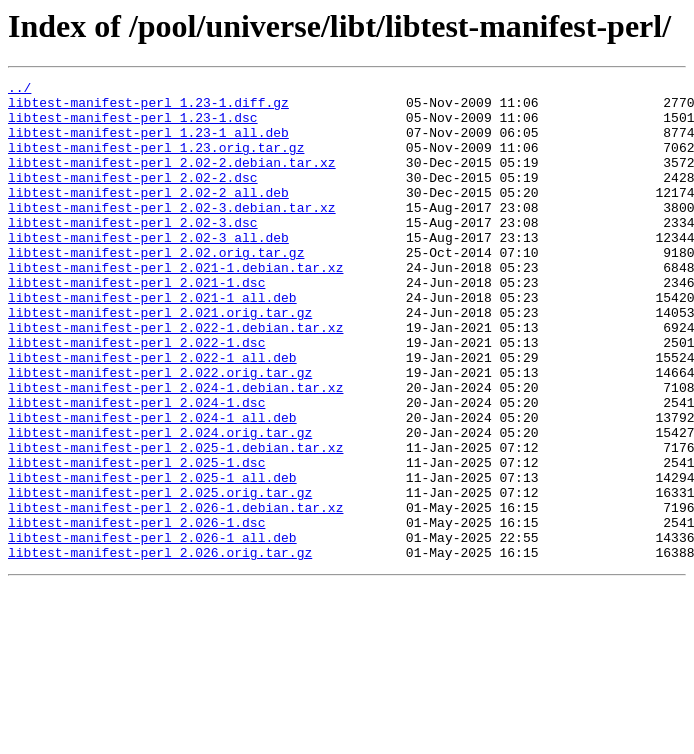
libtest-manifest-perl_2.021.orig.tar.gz (160, 360)
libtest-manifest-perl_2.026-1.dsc (136, 612)
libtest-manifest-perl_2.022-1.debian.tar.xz (175, 378)
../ (19, 90)
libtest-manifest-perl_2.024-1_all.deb (152, 486)
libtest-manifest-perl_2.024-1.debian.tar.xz (175, 450)
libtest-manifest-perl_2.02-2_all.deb (148, 216)
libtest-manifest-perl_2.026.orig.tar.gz (160, 648)
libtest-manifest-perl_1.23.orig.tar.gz (156, 162)
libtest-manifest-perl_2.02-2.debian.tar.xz (172, 180)
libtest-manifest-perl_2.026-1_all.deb (152, 630)
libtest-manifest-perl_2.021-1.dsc (136, 324)
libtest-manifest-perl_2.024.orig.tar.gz (160, 504)
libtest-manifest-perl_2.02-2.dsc (133, 198)
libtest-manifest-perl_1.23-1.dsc (133, 126)
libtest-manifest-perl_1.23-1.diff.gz (148, 108)
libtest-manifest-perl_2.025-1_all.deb (152, 558)
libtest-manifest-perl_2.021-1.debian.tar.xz (175, 306)
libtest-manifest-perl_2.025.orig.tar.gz (160, 576)
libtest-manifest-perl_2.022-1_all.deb (152, 414)
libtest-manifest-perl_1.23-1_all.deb (148, 144)
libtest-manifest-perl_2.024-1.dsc (136, 468)
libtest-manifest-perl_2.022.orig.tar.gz (160, 432)
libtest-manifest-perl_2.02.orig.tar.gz (156, 288)
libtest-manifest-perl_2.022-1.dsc (136, 396)
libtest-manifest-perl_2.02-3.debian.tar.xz (172, 234)
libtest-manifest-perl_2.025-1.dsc (136, 540)
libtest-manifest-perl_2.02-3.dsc (133, 252)
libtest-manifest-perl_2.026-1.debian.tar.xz (175, 594)
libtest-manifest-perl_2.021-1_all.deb (152, 342)
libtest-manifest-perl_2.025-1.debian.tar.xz (175, 522)
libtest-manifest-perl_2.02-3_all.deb (148, 270)
